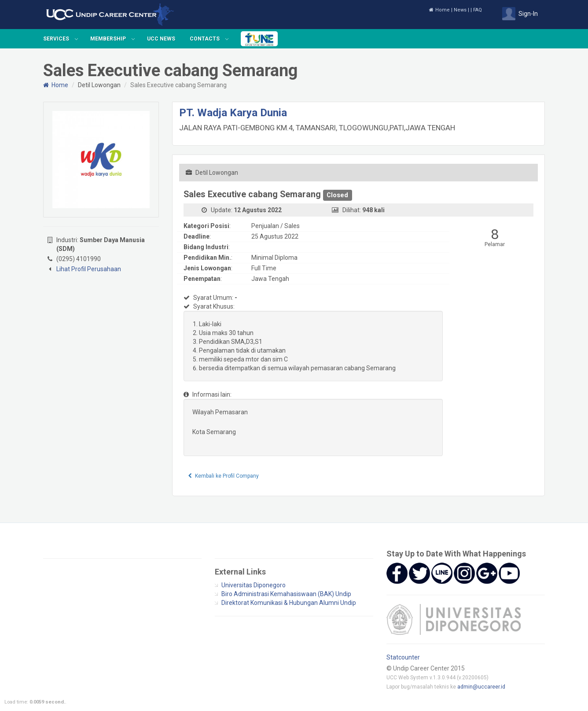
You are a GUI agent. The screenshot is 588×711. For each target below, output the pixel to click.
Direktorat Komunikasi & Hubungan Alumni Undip (289, 603)
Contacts (205, 39)
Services (56, 39)
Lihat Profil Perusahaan (89, 269)
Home (439, 10)
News (460, 10)
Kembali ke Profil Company (224, 476)
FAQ (478, 10)
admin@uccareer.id (481, 687)
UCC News (161, 39)
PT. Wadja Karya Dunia (233, 113)
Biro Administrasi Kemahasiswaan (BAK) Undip (286, 594)
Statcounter (403, 657)
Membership (108, 39)
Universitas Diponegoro (254, 585)
